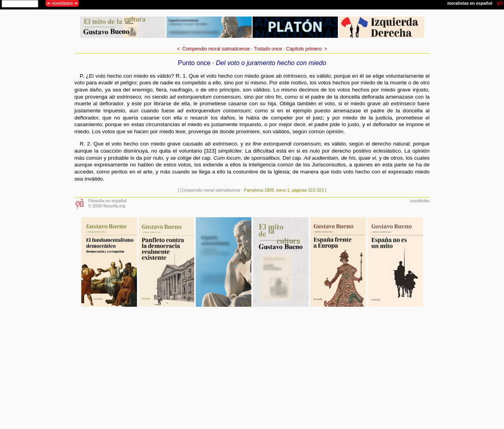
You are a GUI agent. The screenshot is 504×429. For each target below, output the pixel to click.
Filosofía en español (108, 201)
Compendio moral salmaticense (216, 49)
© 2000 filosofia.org (107, 206)
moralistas (420, 201)
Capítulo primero (304, 49)
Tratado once (268, 49)
